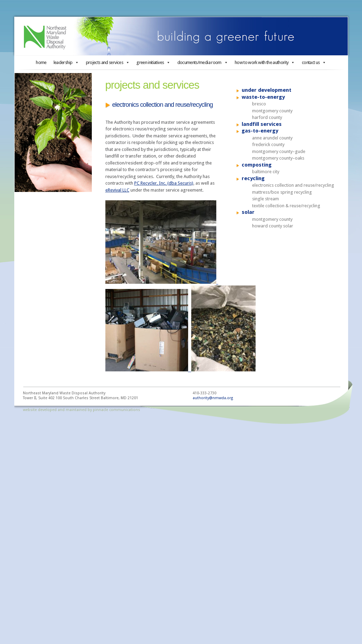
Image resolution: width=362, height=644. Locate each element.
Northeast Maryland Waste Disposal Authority (181, 36)
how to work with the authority (265, 62)
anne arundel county (272, 138)
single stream (266, 199)
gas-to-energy (260, 131)
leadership (66, 62)
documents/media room (203, 62)
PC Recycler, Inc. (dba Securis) (164, 183)
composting (257, 165)
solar (248, 212)
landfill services (262, 124)
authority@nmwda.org (213, 398)
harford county (267, 117)
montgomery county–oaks (278, 158)
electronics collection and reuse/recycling (293, 185)
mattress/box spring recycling (282, 192)
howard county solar (273, 226)
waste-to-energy (263, 97)
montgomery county (272, 111)
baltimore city (266, 172)
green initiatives (153, 62)
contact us (314, 62)
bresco (259, 104)
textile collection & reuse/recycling (286, 206)
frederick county (268, 144)
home (41, 62)
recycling (253, 178)
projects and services (108, 62)
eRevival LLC (117, 190)
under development (267, 90)
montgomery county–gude (279, 151)
